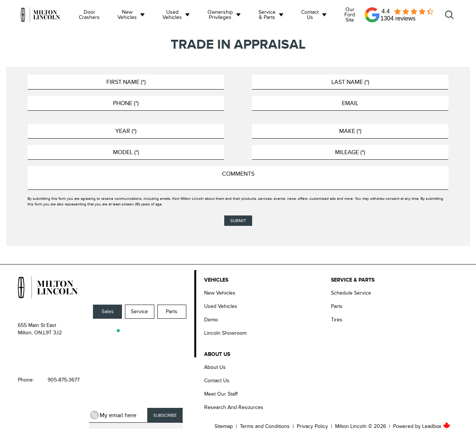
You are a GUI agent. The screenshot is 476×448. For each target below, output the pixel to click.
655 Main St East (37, 325)
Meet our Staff (221, 394)
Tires (337, 320)
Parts (172, 311)
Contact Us (217, 381)
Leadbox (436, 426)
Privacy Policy (312, 426)
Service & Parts (267, 15)
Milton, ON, (30, 333)
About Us (215, 367)
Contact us (310, 15)
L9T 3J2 (52, 333)
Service (139, 311)
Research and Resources (234, 407)
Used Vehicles (172, 15)
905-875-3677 (64, 380)
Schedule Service (351, 293)
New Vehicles (127, 15)
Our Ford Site (350, 15)
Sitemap (224, 426)
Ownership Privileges (220, 15)
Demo (211, 320)
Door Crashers (89, 15)
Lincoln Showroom (225, 333)
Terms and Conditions (265, 426)
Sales (108, 311)
